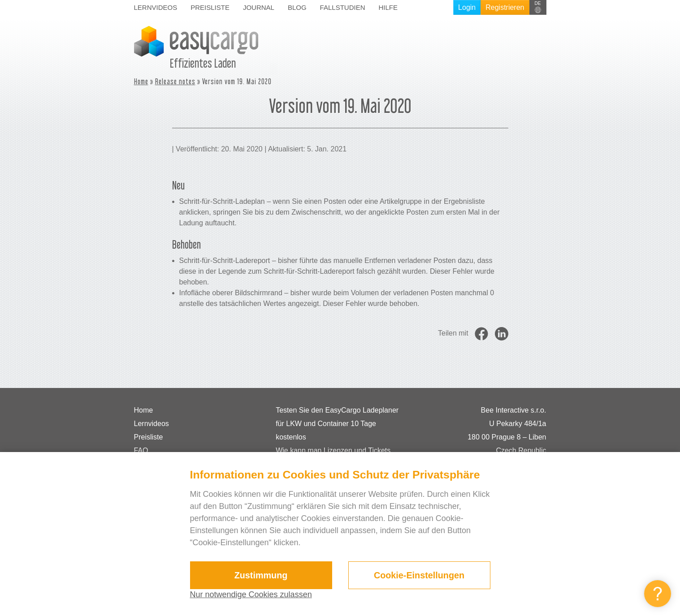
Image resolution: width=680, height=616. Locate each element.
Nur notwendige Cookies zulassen (251, 594)
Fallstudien (343, 7)
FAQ (141, 450)
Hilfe (388, 7)
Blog (297, 7)
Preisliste (210, 7)
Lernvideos (156, 7)
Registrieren (505, 7)
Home (141, 81)
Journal (259, 7)
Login (467, 7)
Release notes (175, 81)
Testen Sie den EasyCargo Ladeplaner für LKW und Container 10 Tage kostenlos (337, 424)
